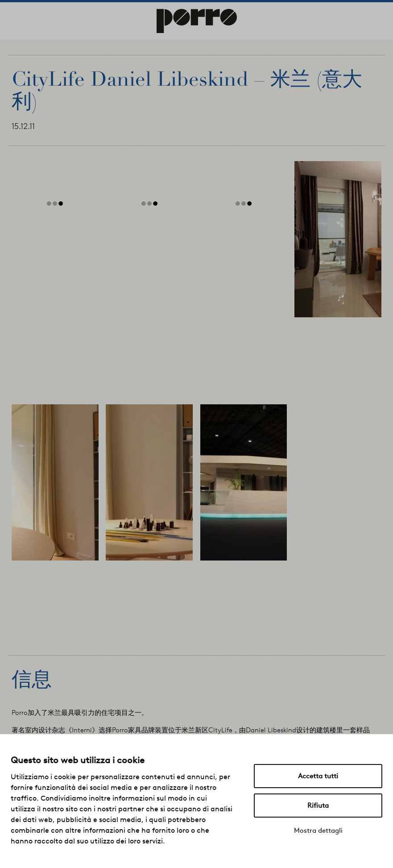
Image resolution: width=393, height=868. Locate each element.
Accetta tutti (318, 776)
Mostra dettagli (318, 831)
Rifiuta (318, 806)
